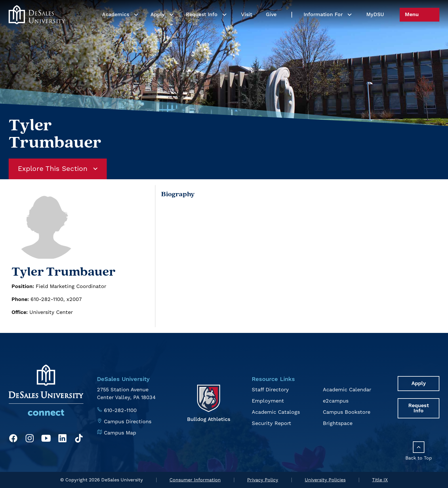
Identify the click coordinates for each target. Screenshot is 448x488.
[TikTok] (79, 439)
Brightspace (338, 423)
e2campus (336, 401)
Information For (323, 27)
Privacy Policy (263, 480)
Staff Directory (270, 390)
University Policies (325, 480)
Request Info (202, 27)
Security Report (271, 423)
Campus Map (120, 433)
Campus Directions (128, 422)
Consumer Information (195, 480)
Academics (116, 27)
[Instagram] (30, 439)
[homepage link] (37, 27)
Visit (247, 27)
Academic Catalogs (276, 412)
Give (271, 27)
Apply (158, 27)
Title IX (380, 480)
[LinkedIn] (62, 439)
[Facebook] (13, 439)
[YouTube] (46, 439)
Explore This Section (58, 169)
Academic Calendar (347, 390)
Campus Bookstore (347, 412)
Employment (268, 401)
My (375, 27)
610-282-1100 (120, 410)
